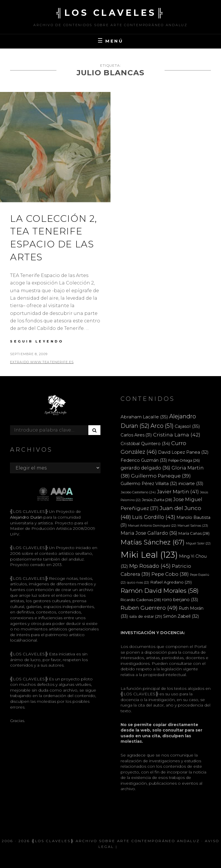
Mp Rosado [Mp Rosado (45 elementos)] (150, 566)
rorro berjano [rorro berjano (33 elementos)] (180, 599)
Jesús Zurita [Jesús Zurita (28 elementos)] (157, 500)
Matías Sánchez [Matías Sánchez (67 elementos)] (153, 542)
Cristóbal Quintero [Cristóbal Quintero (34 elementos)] (145, 443)
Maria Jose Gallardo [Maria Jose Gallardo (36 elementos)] (149, 533)
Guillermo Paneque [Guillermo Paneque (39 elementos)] (161, 476)
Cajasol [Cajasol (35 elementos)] (187, 426)
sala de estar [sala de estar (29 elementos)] (146, 616)
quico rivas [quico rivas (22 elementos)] (138, 583)
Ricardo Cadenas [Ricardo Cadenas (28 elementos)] (141, 600)
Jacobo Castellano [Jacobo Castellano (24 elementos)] (138, 492)
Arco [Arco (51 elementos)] (162, 426)
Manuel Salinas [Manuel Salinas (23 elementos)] (193, 526)
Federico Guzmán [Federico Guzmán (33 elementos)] (144, 460)
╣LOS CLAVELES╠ (110, 13)
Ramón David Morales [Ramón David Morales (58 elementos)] (160, 591)
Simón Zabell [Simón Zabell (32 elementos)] (181, 616)
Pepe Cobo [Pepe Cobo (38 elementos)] (170, 574)
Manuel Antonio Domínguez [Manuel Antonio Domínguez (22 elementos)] (152, 526)
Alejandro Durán (26, 517)
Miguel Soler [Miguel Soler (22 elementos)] (198, 543)
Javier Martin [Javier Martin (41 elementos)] (178, 491)
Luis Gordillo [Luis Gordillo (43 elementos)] (154, 517)
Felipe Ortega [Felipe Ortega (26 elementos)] (184, 460)
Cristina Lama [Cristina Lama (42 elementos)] (177, 435)
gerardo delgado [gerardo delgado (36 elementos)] (145, 468)
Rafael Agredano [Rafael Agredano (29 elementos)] (171, 582)
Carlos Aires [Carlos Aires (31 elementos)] (136, 435)
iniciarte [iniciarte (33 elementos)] (191, 483)
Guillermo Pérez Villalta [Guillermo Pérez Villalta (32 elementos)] (149, 484)
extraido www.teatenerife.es (42, 362)
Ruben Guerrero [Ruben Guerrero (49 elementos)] (149, 608)
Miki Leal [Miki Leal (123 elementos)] (149, 555)
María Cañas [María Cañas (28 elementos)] (194, 533)
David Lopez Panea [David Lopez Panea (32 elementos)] (183, 452)
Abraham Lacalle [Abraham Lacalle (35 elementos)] (144, 417)
